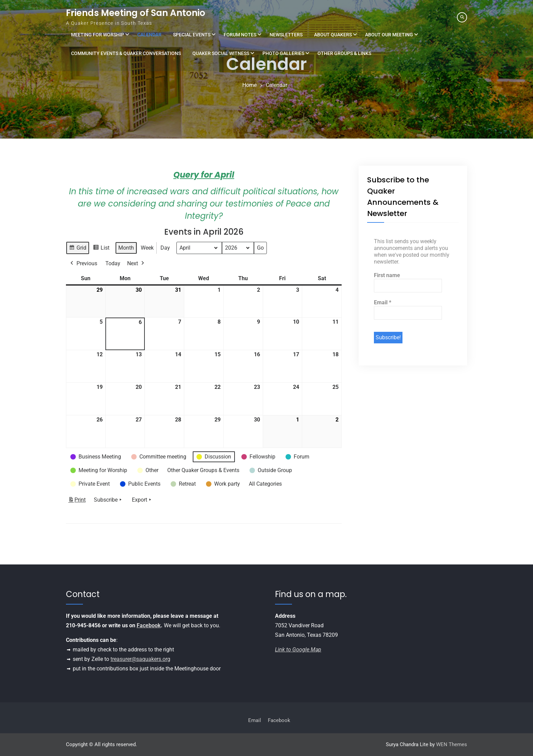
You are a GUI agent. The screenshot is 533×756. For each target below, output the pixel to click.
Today (113, 263)
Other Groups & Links (344, 53)
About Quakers (333, 35)
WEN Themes (452, 744)
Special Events (192, 35)
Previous (83, 264)
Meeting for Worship (98, 35)
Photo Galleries (283, 53)
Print (77, 501)
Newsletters (286, 35)
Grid (78, 249)
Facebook (149, 625)
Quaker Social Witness (221, 53)
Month (126, 248)
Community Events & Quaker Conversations (126, 53)
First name (387, 275)
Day (165, 248)
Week (147, 248)
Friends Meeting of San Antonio (136, 13)
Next (136, 264)
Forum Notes (240, 35)
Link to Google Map (298, 650)
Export (142, 500)
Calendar (149, 35)
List (101, 249)
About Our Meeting (389, 35)
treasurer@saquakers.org (140, 659)
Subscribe (108, 500)
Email (383, 302)
